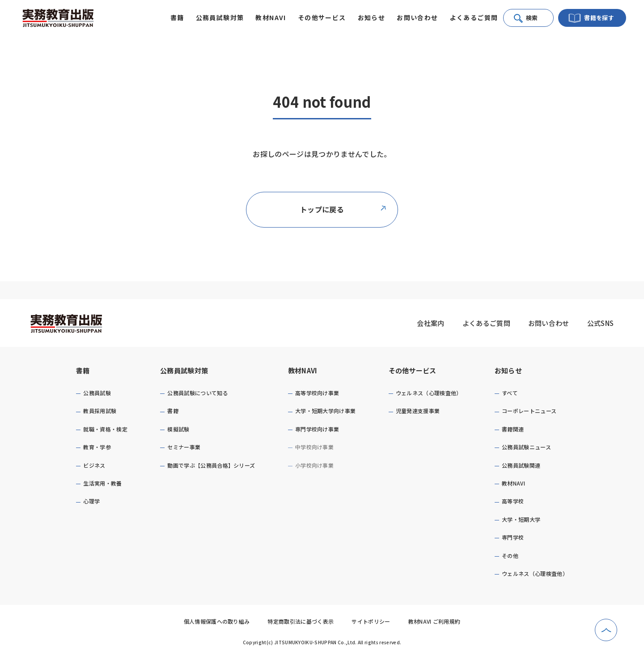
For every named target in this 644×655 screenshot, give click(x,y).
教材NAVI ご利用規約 (434, 621)
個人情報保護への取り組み (217, 621)
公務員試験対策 (184, 370)
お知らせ (508, 370)
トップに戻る (343, 209)
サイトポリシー (371, 621)
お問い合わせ (417, 17)
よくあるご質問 (474, 17)
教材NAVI (303, 370)
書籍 (83, 370)
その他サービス (413, 370)
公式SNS (601, 323)
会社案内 (430, 323)
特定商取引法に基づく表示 (301, 621)
